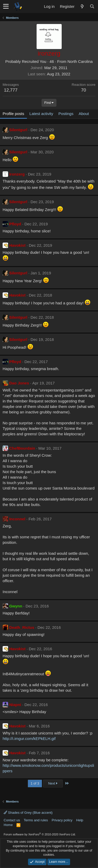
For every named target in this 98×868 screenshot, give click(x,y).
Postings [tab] (66, 114)
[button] (6, 7)
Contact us (12, 820)
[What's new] (82, 6)
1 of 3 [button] (35, 783)
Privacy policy (62, 820)
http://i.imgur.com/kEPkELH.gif (29, 739)
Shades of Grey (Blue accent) (28, 813)
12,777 (11, 90)
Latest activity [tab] (41, 114)
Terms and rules (36, 820)
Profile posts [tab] (13, 114)
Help (80, 820)
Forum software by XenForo (40, 834)
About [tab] (84, 114)
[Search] (92, 6)
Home (8, 825)
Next (53, 783)
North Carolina (80, 61)
